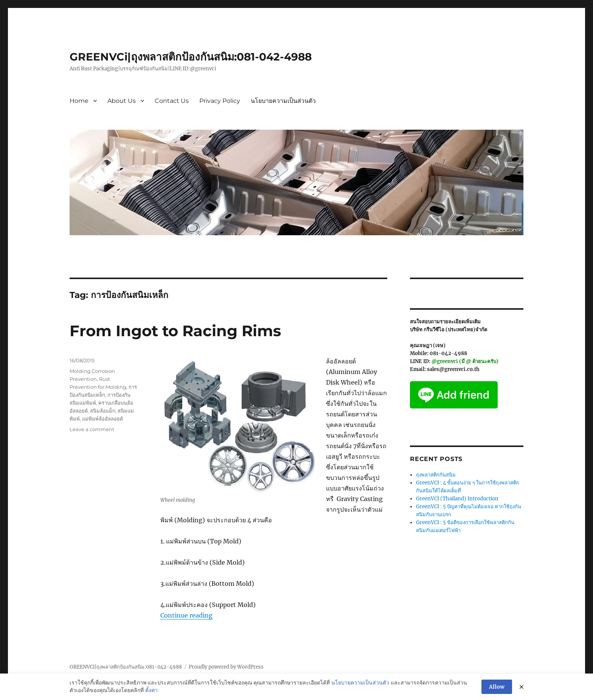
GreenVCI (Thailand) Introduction (457, 499)
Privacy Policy (220, 101)
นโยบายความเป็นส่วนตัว (283, 101)
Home (79, 101)
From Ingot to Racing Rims (175, 331)
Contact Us (172, 101)
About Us (122, 101)
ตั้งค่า (151, 691)
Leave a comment (92, 429)
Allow (497, 687)
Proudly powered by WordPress (226, 667)
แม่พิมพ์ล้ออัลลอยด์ (102, 419)
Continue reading (186, 615)
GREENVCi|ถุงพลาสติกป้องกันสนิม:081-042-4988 (191, 57)
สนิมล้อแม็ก (103, 411)
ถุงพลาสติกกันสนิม (436, 475)
